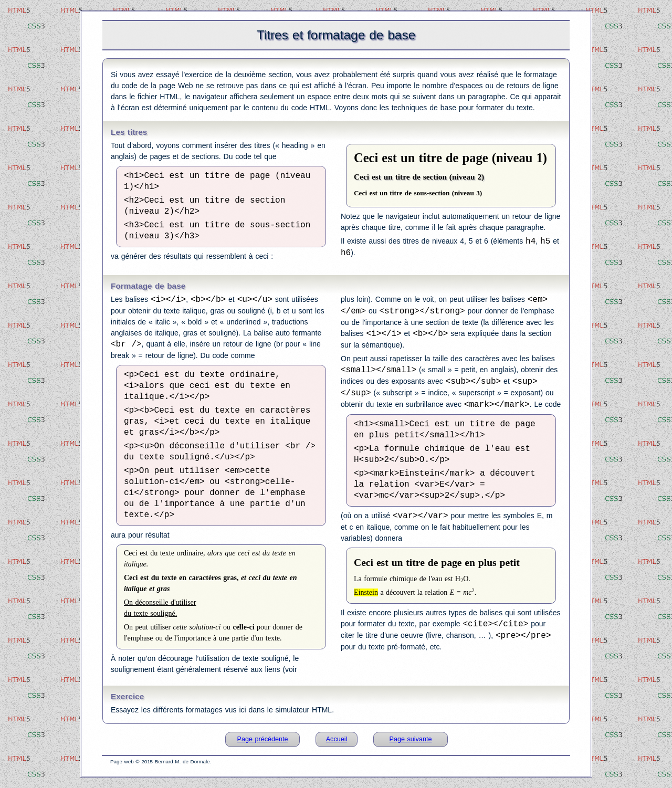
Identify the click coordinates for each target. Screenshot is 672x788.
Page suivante (411, 739)
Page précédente (263, 739)
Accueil (337, 739)
